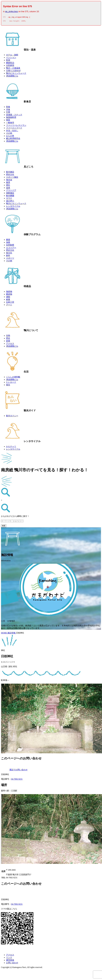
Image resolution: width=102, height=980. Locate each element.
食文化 (9, 254)
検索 (4, 526)
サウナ (9, 199)
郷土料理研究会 (13, 139)
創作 (8, 256)
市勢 (8, 336)
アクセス (10, 344)
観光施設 (10, 173)
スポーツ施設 (12, 178)
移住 (8, 386)
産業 (8, 342)
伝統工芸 (10, 303)
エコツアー (11, 248)
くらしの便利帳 (13, 378)
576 (4, 22)
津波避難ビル (12, 77)
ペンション (11, 58)
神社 (8, 186)
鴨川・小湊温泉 (13, 69)
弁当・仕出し (12, 131)
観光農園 (10, 196)
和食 (8, 108)
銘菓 (8, 300)
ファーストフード (14, 129)
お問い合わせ (12, 963)
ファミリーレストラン (16, 126)
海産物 (9, 292)
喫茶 (8, 121)
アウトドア (11, 191)
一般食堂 (10, 123)
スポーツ (10, 259)
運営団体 (10, 961)
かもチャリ (11, 447)
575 (4, 17)
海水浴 (9, 181)
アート (9, 305)
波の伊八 (10, 202)
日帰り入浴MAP (13, 71)
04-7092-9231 (17, 780)
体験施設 (10, 194)
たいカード (11, 383)
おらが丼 (10, 137)
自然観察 (10, 246)
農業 (8, 240)
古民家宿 (10, 66)
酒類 (8, 298)
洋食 (8, 110)
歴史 (8, 339)
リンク (9, 958)
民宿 (8, 61)
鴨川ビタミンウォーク (16, 74)
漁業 (8, 243)
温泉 (8, 188)
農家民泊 (10, 63)
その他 (9, 134)
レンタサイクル (13, 207)
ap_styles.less (12, 11)
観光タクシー (12, 416)
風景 (8, 183)
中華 (8, 113)
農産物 (9, 295)
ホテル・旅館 (12, 56)
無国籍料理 (11, 118)
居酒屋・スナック (14, 115)
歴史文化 (10, 175)
